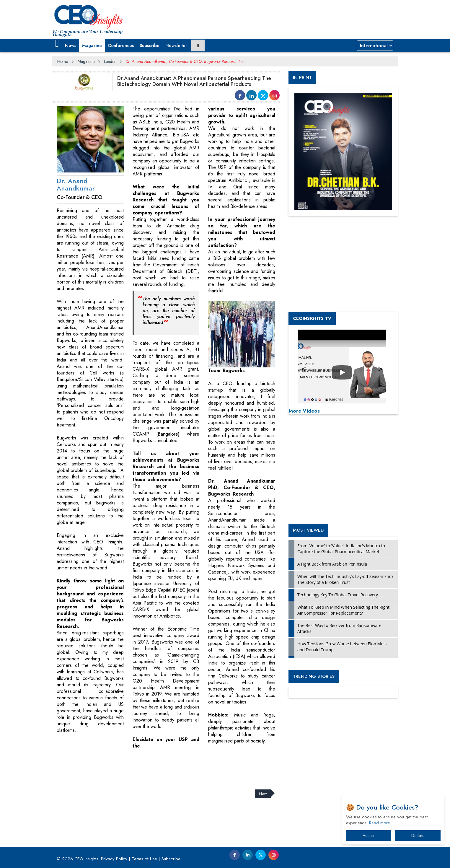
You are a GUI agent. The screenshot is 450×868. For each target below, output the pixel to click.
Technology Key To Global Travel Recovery (338, 595)
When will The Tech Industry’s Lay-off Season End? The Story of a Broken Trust (345, 579)
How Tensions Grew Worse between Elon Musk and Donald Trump (343, 647)
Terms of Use (144, 859)
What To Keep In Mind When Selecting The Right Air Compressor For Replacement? (343, 610)
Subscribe (150, 45)
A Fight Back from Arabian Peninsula (332, 564)
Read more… (382, 823)
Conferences (121, 45)
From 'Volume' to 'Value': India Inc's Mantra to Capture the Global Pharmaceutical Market (341, 549)
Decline (418, 836)
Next (263, 794)
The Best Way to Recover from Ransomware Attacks (339, 628)
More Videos (304, 411)
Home (63, 61)
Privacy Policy (114, 859)
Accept (369, 836)
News (71, 45)
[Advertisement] (160, 766)
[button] (57, 43)
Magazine (92, 45)
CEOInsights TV (312, 318)
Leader (110, 61)
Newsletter (176, 45)
